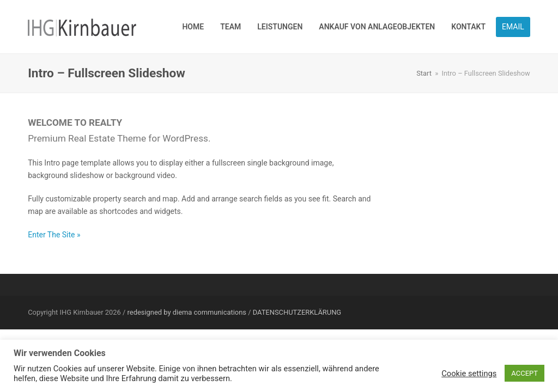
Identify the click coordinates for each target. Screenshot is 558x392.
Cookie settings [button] (469, 373)
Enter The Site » (54, 235)
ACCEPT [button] (524, 373)
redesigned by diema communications (187, 312)
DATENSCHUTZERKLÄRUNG (297, 312)
